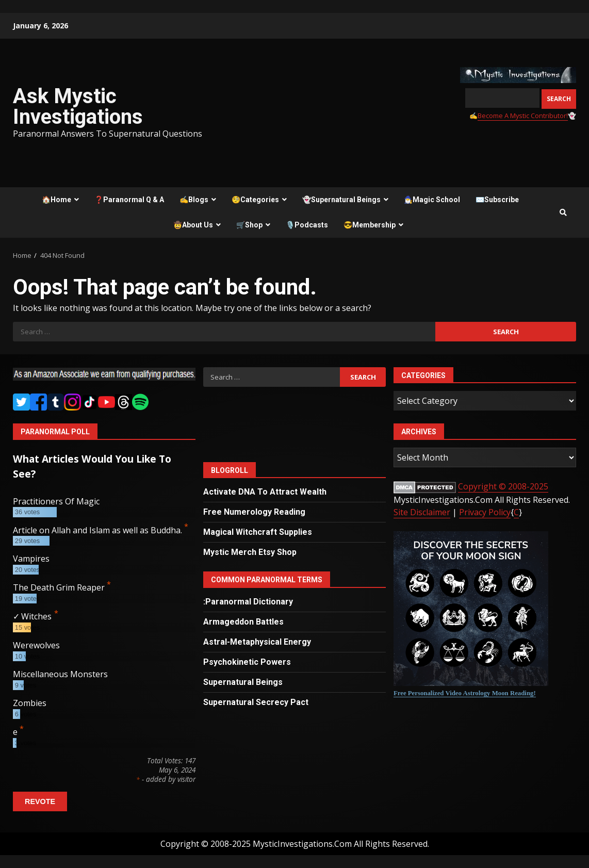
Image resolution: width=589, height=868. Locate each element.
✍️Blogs (194, 200)
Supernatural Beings (243, 682)
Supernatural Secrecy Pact (256, 702)
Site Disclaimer (422, 512)
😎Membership (370, 225)
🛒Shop (249, 225)
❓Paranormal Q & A (129, 200)
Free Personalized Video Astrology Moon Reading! (465, 693)
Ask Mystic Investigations (78, 107)
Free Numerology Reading (254, 512)
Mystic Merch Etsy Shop (250, 552)
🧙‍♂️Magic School (432, 200)
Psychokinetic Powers (247, 662)
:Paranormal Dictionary (248, 602)
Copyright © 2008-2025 (503, 486)
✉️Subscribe (497, 200)
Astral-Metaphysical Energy (257, 642)
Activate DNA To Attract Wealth (265, 492)
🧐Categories (255, 200)
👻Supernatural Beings (341, 200)
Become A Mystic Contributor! (523, 116)
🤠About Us (193, 225)
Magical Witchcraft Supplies (258, 532)
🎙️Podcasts (307, 225)
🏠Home (56, 200)
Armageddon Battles (243, 622)
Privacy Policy (485, 512)
